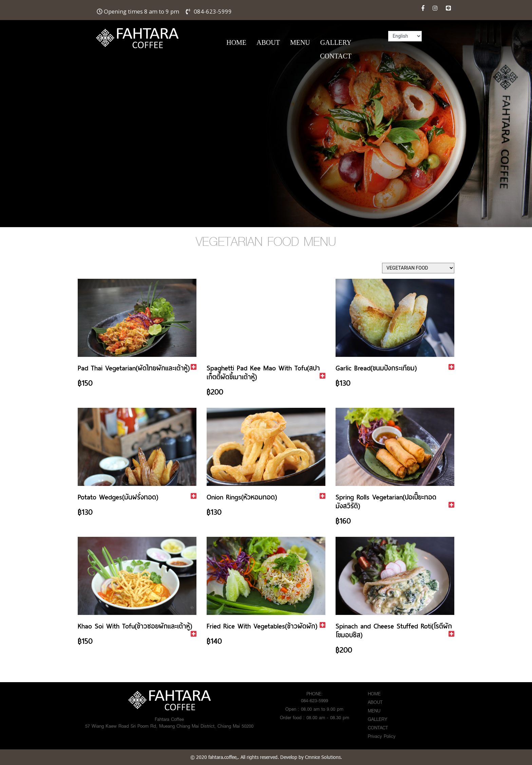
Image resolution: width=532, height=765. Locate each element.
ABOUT (268, 42)
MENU (300, 42)
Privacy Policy (382, 736)
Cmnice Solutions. (324, 757)
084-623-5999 (213, 11)
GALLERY (336, 42)
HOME (236, 42)
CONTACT (336, 56)
